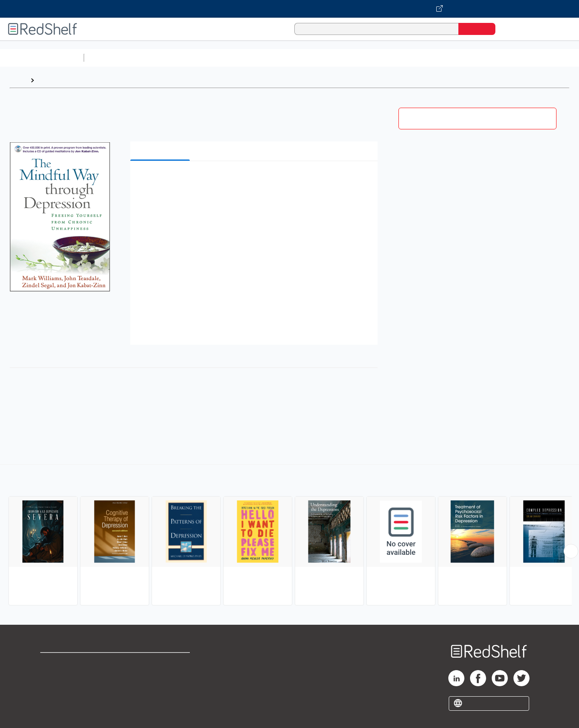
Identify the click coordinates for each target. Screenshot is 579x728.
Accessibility (159, 688)
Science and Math (158, 58)
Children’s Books (534, 58)
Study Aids (109, 58)
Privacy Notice (63, 688)
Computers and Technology (230, 58)
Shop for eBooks (66, 662)
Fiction (455, 58)
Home (18, 80)
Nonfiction (487, 58)
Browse (49, 80)
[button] (256, 179)
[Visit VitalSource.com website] (289, 9)
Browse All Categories (42, 58)
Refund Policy (161, 675)
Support (52, 675)
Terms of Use (161, 662)
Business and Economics (312, 58)
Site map (53, 701)
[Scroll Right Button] (571, 551)
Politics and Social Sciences (396, 58)
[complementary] (289, 536)
